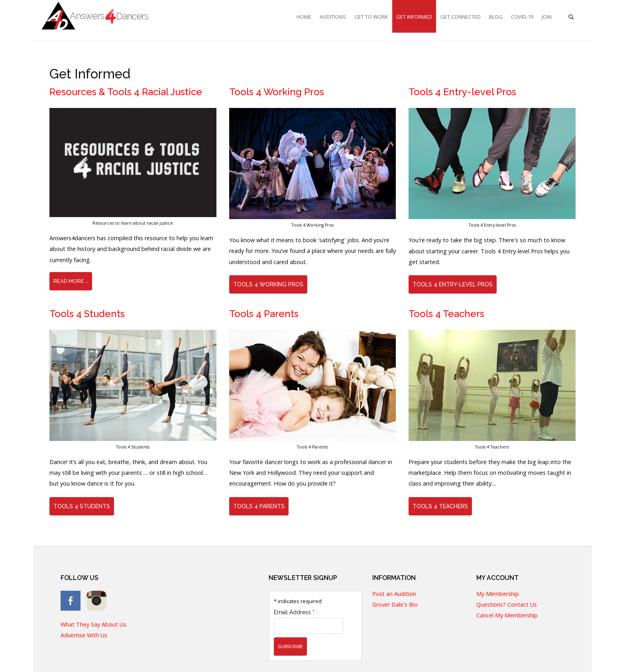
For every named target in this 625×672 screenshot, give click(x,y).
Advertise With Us (84, 636)
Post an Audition (394, 594)
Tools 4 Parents (259, 506)
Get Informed (414, 17)
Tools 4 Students (82, 506)
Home (304, 17)
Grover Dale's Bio (395, 605)
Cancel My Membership (507, 616)
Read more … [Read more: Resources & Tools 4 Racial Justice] (71, 281)
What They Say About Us (93, 625)
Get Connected (461, 17)
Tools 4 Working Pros (268, 284)
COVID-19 (522, 17)
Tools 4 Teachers (440, 506)
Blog (496, 17)
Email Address (294, 612)
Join (547, 17)
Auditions (333, 17)
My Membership (498, 594)
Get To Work (371, 17)
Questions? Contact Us (507, 605)
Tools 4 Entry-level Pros (453, 284)
